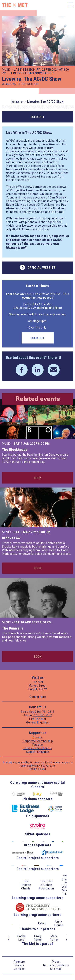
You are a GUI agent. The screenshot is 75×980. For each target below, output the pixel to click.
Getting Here (38, 697)
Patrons (38, 745)
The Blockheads (15, 450)
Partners (19, 962)
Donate (37, 737)
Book (38, 478)
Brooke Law (11, 538)
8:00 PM (44, 444)
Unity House (59, 923)
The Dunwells (13, 628)
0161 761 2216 (45, 712)
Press (56, 962)
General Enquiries (37, 722)
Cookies (19, 969)
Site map (56, 969)
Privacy (19, 965)
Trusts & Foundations (38, 748)
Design (33, 769)
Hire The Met (38, 719)
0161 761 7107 (42, 715)
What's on (17, 102)
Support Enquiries (37, 752)
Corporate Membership (38, 741)
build (43, 769)
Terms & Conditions (56, 965)
